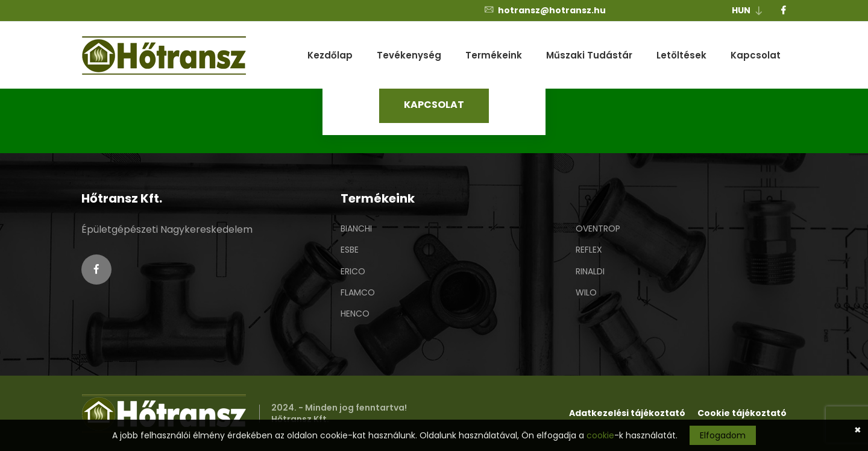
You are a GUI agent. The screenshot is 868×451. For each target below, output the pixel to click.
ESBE (350, 250)
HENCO (355, 314)
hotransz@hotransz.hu (545, 10)
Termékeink (494, 55)
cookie (600, 435)
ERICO (353, 271)
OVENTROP (598, 229)
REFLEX (589, 250)
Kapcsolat (756, 55)
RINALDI (590, 271)
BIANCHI (356, 229)
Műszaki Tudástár (589, 55)
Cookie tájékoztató (742, 413)
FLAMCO (358, 292)
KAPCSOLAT (434, 105)
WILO (586, 292)
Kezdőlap (330, 55)
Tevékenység (409, 55)
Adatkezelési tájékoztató (627, 413)
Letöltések (681, 55)
